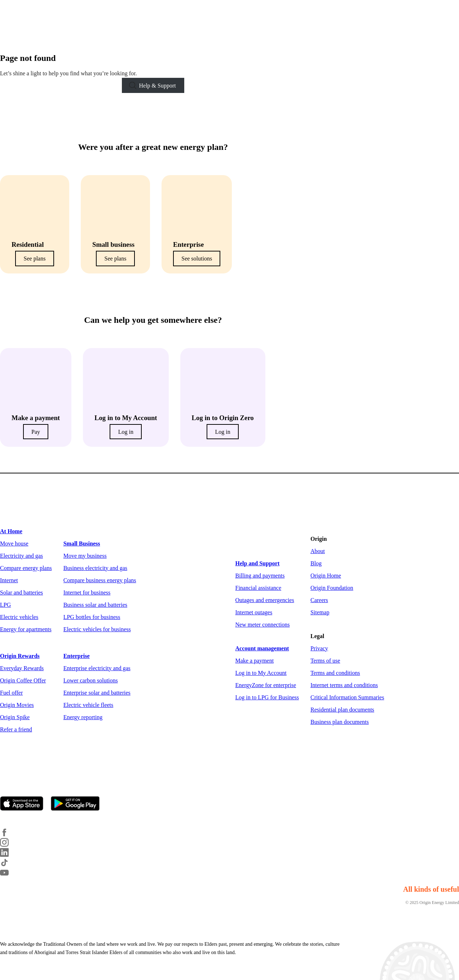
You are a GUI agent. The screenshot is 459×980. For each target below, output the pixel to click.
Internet (9, 580)
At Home (11, 531)
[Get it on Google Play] (78, 804)
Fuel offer (11, 693)
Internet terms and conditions (344, 685)
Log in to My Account (261, 673)
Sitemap (320, 612)
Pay (36, 432)
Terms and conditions (335, 673)
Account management (262, 648)
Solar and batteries (21, 593)
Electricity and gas (21, 556)
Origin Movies (17, 705)
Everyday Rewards (22, 668)
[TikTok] (9, 865)
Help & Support (158, 86)
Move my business (85, 556)
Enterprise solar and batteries (97, 693)
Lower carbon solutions (91, 680)
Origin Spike (15, 717)
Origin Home (326, 576)
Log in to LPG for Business (267, 697)
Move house (14, 544)
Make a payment (255, 661)
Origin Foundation (332, 588)
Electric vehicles (19, 617)
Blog (316, 563)
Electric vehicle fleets (89, 705)
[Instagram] (9, 845)
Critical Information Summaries (347, 697)
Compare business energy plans (100, 580)
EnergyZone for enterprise (266, 685)
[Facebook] (9, 835)
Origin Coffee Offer (23, 680)
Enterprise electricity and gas (97, 668)
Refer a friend (16, 729)
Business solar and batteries (95, 605)
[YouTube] (9, 875)
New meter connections (263, 625)
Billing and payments (260, 576)
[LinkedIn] (9, 855)
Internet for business (87, 593)
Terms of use (325, 661)
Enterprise (77, 656)
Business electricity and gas (95, 568)
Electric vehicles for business (97, 629)
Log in (126, 432)
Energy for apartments (26, 629)
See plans (35, 259)
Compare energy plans (26, 568)
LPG (5, 605)
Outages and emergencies (265, 600)
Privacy (319, 648)
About (318, 551)
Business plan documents (340, 722)
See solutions (197, 259)
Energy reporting (83, 717)
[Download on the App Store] (25, 804)
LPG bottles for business (92, 617)
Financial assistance (259, 588)
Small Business (82, 544)
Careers (319, 600)
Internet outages (254, 612)
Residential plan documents (342, 710)
